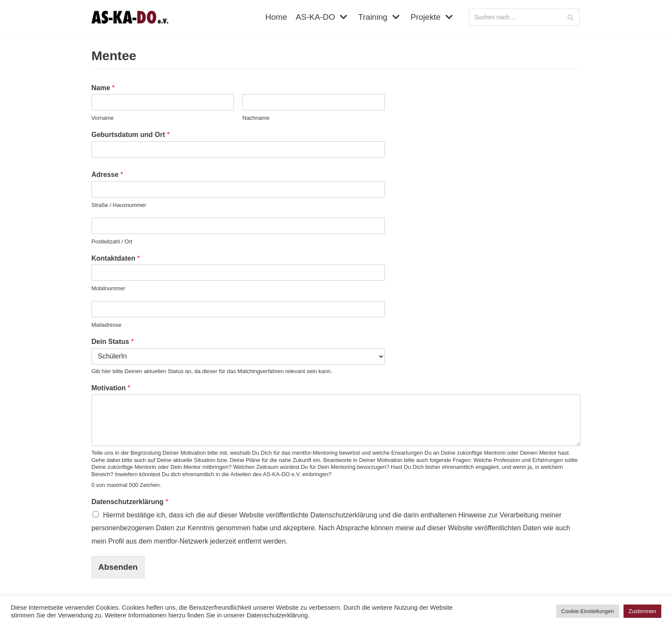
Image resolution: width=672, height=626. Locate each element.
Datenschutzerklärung (130, 502)
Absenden (118, 567)
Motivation (111, 388)
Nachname (256, 118)
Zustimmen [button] (642, 611)
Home (276, 17)
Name (103, 88)
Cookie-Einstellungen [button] (588, 611)
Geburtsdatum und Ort (130, 135)
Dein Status (113, 342)
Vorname (103, 118)
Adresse (107, 175)
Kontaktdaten (116, 258)
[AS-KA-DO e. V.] (130, 17)
